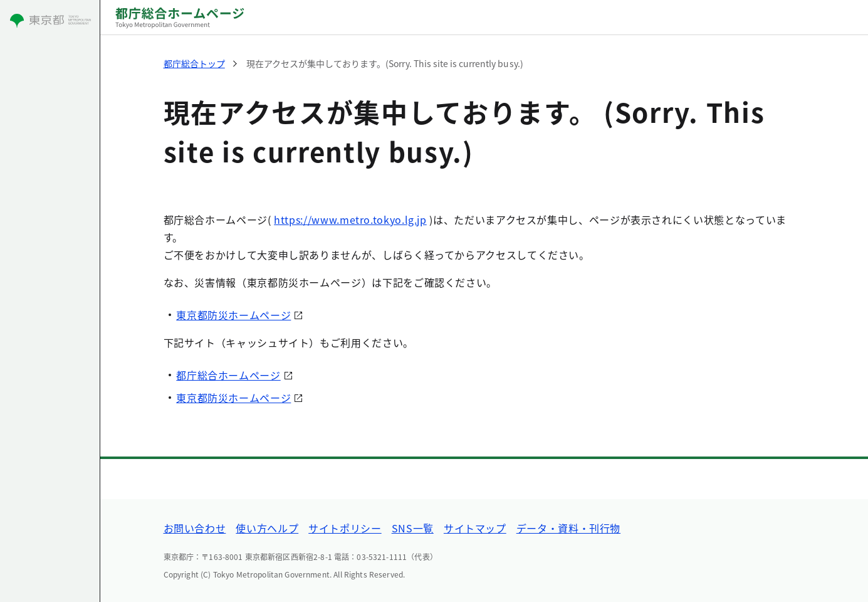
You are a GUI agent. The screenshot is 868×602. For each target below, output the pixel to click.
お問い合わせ (195, 528)
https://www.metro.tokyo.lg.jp (350, 219)
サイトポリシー (345, 528)
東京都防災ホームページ (233, 315)
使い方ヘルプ (267, 528)
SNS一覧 (413, 528)
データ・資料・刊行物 (568, 528)
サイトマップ (475, 528)
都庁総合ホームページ (228, 375)
